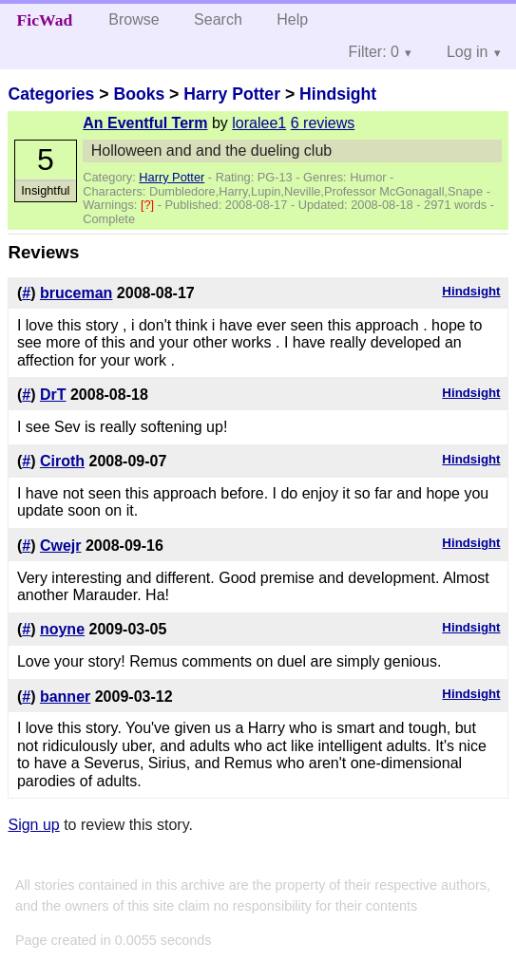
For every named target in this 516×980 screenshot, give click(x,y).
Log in (468, 52)
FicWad (45, 20)
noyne (62, 629)
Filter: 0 (374, 52)
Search (218, 19)
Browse (134, 19)
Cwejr (61, 546)
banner (65, 697)
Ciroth (62, 461)
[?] (149, 205)
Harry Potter (232, 94)
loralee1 (259, 123)
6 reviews (323, 123)
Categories (51, 94)
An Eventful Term (145, 123)
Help (292, 19)
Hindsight (338, 94)
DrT (53, 395)
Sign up (33, 825)
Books (139, 94)
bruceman (76, 293)
